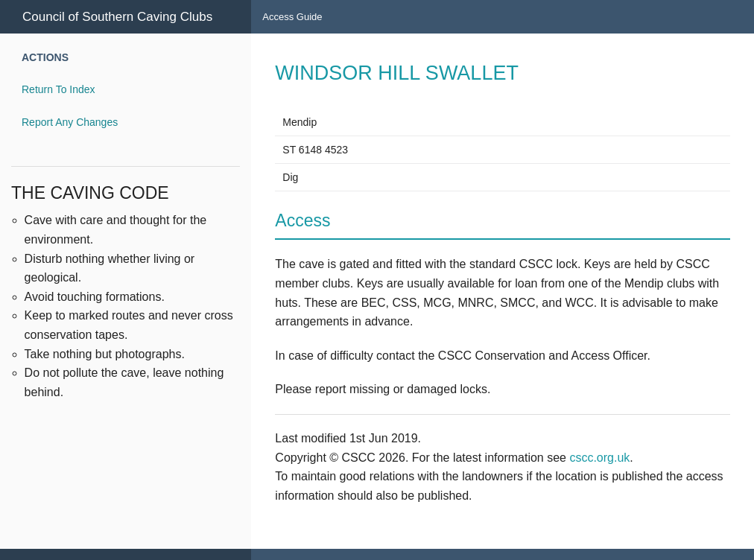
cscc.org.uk (599, 458)
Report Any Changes (70, 122)
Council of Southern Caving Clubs (117, 17)
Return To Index (58, 89)
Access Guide (292, 17)
